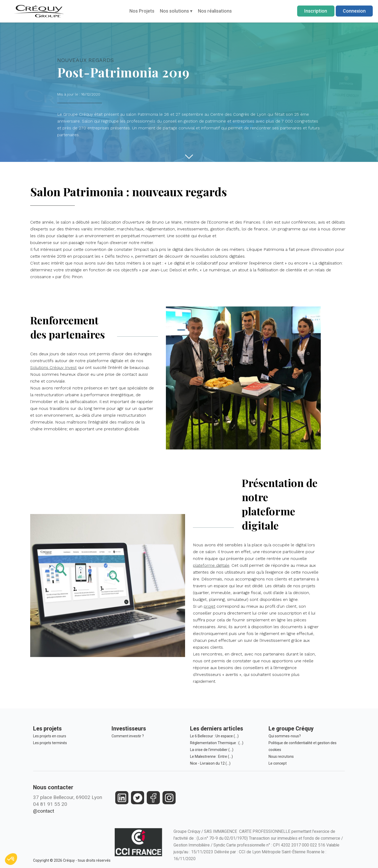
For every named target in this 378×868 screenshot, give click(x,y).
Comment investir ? (128, 736)
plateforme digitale (229, 573)
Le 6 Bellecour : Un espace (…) (214, 736)
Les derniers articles (217, 729)
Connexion (354, 11)
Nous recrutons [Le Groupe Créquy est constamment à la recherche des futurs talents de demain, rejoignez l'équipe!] (281, 756)
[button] (11, 859)
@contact (44, 811)
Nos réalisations (215, 11)
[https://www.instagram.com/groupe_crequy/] (169, 798)
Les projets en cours (50, 736)
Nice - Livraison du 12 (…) (210, 763)
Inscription (316, 11)
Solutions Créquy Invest (69, 372)
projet (228, 598)
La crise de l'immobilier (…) (212, 750)
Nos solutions (176, 11)
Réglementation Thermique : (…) (217, 743)
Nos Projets (142, 11)
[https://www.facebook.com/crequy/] (153, 798)
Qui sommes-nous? (285, 736)
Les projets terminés (50, 743)
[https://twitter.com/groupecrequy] (138, 798)
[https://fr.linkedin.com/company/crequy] (122, 798)
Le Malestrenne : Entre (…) (211, 756)
